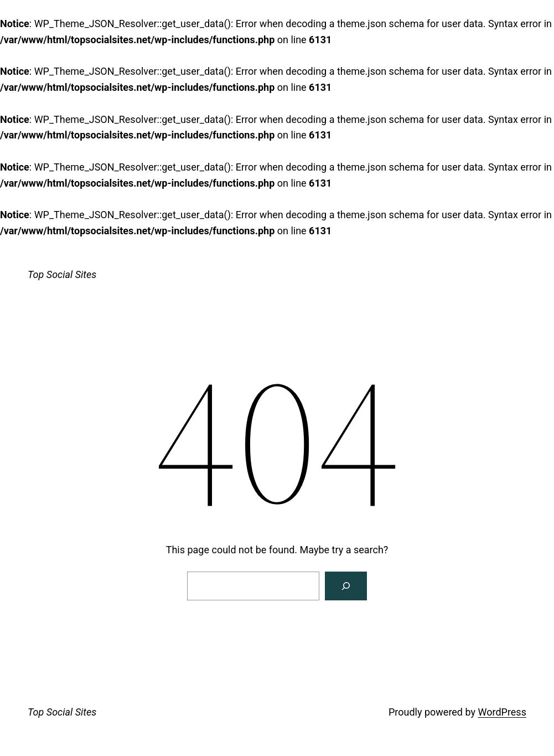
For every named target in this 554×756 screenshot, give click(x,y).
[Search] (346, 586)
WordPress (502, 712)
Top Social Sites (62, 274)
